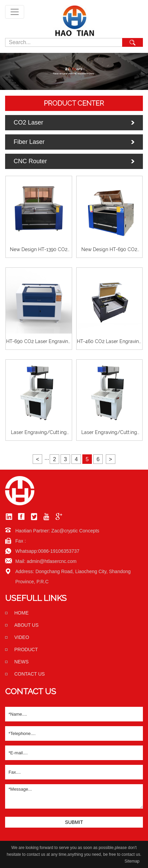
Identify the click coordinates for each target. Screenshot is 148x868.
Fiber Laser (29, 142)
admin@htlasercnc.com (52, 561)
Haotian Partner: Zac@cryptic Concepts (57, 531)
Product (26, 649)
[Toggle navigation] (15, 12)
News (21, 662)
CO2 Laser (28, 122)
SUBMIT (74, 822)
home (21, 613)
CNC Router (30, 161)
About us (26, 625)
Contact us (30, 674)
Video (22, 637)
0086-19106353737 (59, 551)
